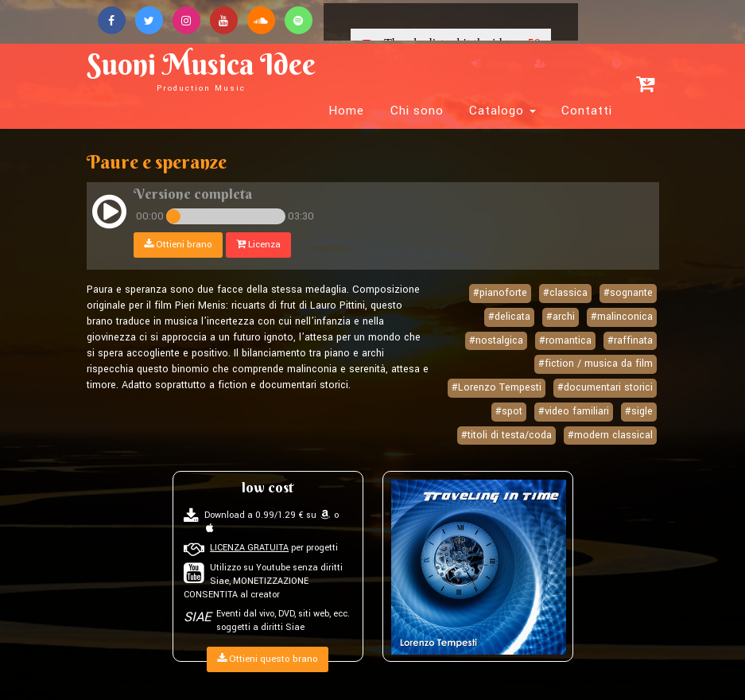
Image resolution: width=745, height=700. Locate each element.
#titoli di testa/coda (506, 435)
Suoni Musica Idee (201, 70)
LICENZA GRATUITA (249, 548)
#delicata (509, 317)
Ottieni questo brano (268, 659)
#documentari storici (605, 387)
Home (346, 111)
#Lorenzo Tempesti (497, 387)
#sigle (639, 411)
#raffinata (630, 340)
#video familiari (574, 411)
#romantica (565, 340)
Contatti (587, 111)
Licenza (258, 245)
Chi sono (417, 111)
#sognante (628, 293)
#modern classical (610, 435)
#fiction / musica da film (596, 364)
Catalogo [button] (502, 111)
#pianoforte (500, 293)
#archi (561, 317)
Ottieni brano (178, 245)
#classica (565, 293)
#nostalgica (496, 340)
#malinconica (622, 317)
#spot (509, 411)
